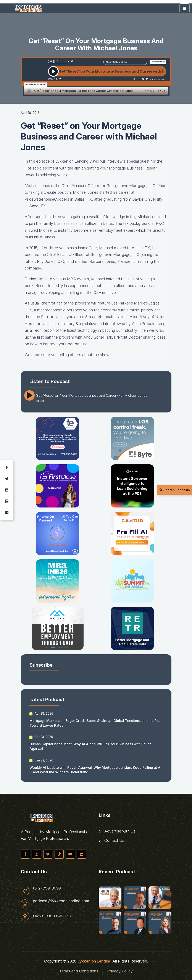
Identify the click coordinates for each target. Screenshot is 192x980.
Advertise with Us (117, 831)
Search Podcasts (175, 490)
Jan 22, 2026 (41, 760)
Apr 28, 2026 (41, 714)
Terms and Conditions (79, 971)
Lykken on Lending (94, 961)
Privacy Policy (120, 971)
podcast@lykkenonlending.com (61, 901)
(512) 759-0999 (47, 888)
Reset (41, 286)
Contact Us (111, 840)
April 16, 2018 (30, 113)
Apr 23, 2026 (41, 737)
